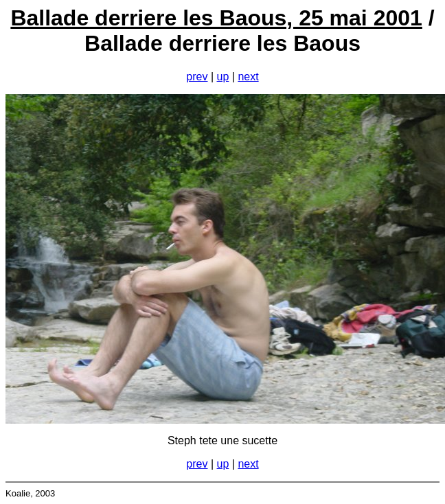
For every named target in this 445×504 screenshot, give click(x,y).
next (248, 77)
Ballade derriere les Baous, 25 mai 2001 (216, 18)
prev (197, 77)
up (223, 77)
